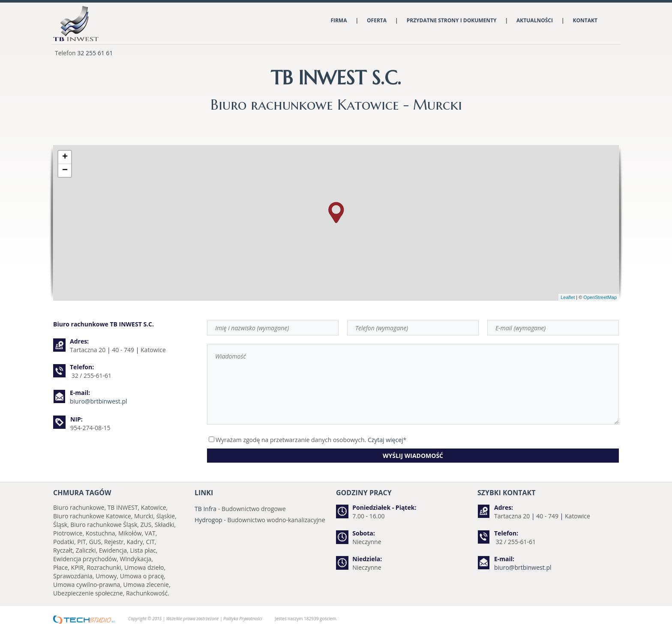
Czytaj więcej (385, 440)
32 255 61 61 (95, 53)
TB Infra (205, 509)
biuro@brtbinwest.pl (99, 401)
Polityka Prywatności (243, 619)
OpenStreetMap (600, 297)
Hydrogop (208, 520)
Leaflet (568, 297)
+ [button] (65, 157)
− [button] (65, 170)
